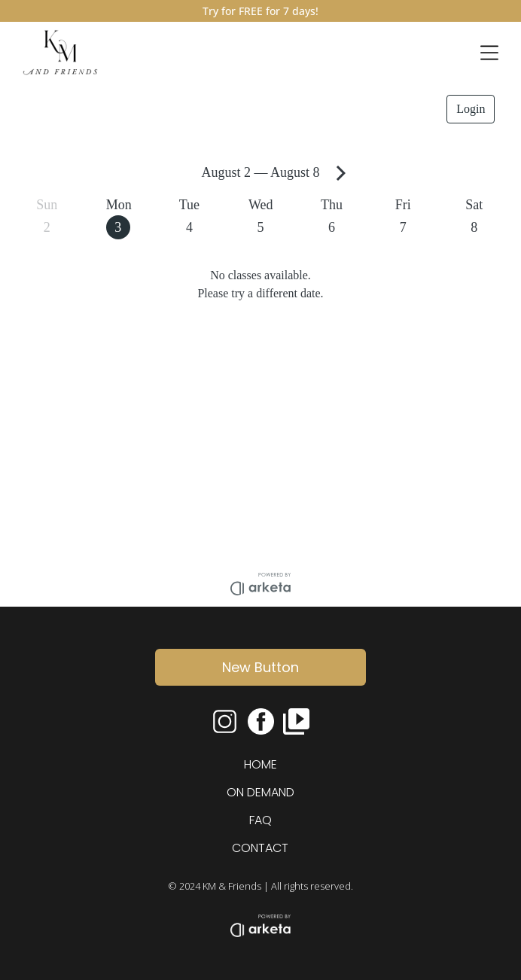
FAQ (260, 820)
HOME (260, 764)
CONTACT (260, 848)
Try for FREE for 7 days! (260, 11)
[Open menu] (489, 53)
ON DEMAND (260, 792)
